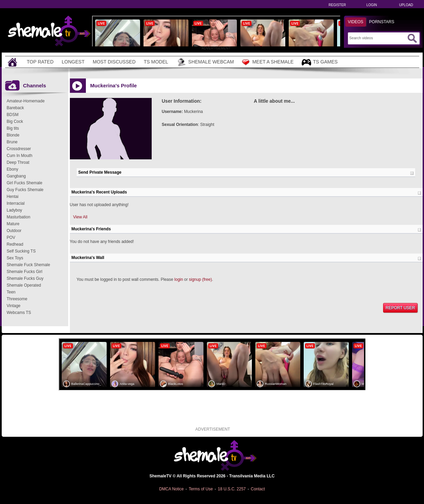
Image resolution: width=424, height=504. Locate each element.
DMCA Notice (171, 489)
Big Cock (15, 121)
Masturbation (19, 217)
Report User (400, 308)
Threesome (17, 299)
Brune (12, 142)
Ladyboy (14, 210)
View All (80, 217)
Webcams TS (19, 313)
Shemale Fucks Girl (25, 272)
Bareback (16, 108)
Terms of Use (201, 489)
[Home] (13, 62)
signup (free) (200, 279)
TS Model (156, 62)
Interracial (16, 203)
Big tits (13, 128)
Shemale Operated (24, 285)
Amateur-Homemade (26, 101)
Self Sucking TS (21, 251)
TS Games (320, 62)
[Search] (377, 38)
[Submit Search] (412, 38)
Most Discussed (114, 62)
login (179, 279)
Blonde (13, 135)
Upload (406, 5)
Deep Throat (18, 162)
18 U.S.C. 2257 (232, 489)
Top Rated (40, 62)
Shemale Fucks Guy (25, 278)
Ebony (13, 169)
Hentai (13, 197)
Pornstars (382, 22)
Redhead (15, 244)
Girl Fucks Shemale (25, 183)
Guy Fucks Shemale (25, 190)
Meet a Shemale (268, 62)
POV (11, 237)
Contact (258, 489)
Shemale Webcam (205, 62)
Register (337, 5)
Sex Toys (15, 258)
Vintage (14, 306)
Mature (13, 224)
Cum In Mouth (20, 156)
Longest (73, 62)
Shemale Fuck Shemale (28, 265)
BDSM (13, 115)
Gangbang (16, 176)
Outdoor (14, 231)
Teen (11, 292)
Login (372, 5)
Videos (356, 22)
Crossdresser (19, 149)
